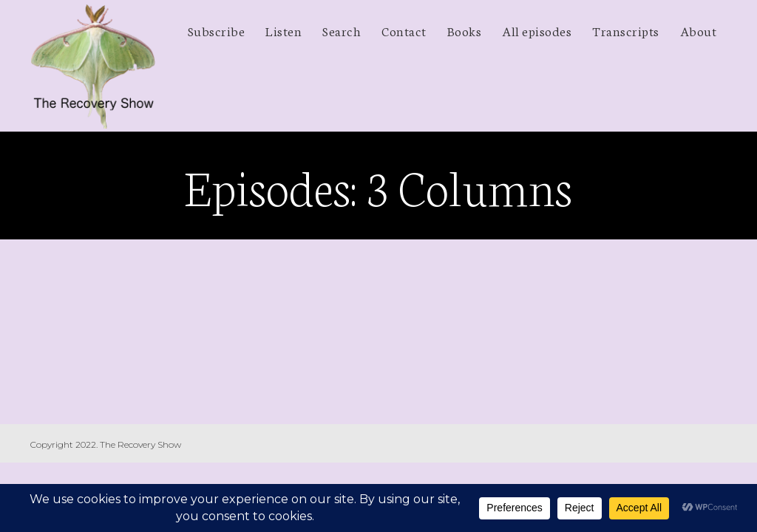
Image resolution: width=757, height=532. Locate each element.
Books (465, 30)
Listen (284, 30)
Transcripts (626, 30)
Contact (404, 30)
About (699, 30)
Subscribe (217, 30)
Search (342, 30)
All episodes (537, 30)
